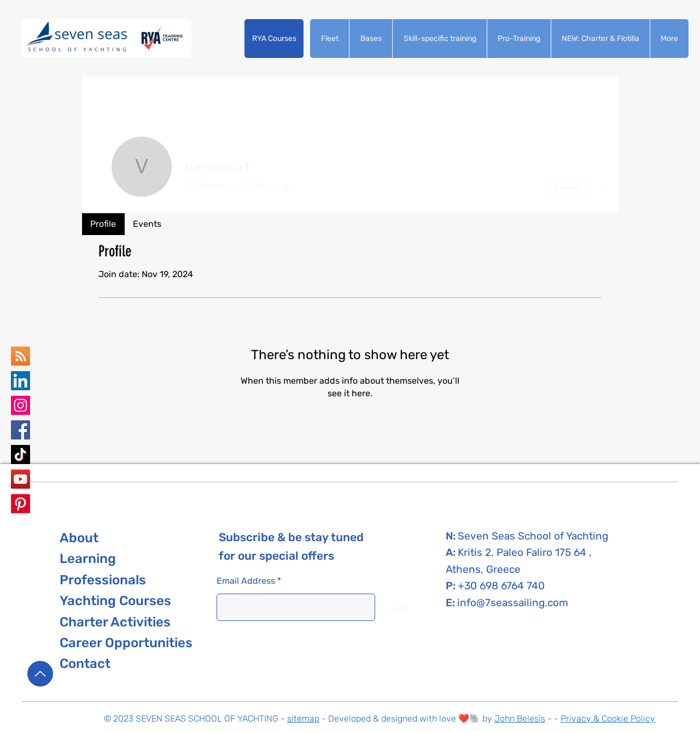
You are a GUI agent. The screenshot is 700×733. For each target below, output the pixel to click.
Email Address (246, 581)
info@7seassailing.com (513, 603)
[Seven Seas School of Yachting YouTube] (21, 479)
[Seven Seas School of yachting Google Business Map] (21, 356)
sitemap (303, 719)
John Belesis (520, 719)
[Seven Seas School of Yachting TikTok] (21, 455)
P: (452, 586)
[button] (274, 39)
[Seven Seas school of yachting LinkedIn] (21, 381)
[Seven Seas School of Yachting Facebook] (21, 430)
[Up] (40, 674)
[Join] (398, 607)
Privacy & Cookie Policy (608, 719)
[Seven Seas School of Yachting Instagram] (21, 405)
